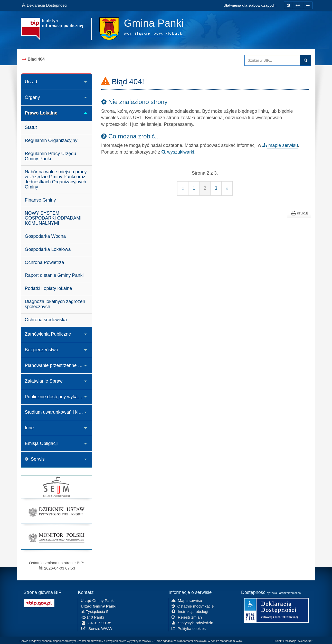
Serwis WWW (96, 628)
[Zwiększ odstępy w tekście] (308, 5)
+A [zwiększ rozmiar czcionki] (298, 5)
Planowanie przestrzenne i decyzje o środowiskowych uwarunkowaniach (59, 365)
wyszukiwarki (178, 152)
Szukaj (306, 60)
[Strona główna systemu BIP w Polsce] (39, 602)
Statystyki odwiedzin (192, 622)
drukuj (299, 213)
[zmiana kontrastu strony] (288, 5)
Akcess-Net (305, 641)
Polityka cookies (189, 628)
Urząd (31, 82)
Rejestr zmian (187, 617)
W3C (239, 641)
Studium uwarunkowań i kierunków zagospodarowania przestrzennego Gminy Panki (59, 412)
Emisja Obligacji (41, 443)
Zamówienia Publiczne (48, 334)
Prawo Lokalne (41, 113)
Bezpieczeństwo (42, 350)
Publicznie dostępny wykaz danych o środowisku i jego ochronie (59, 397)
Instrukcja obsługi (190, 611)
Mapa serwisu (187, 600)
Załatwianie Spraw (44, 381)
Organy (32, 97)
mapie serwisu (280, 145)
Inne (29, 428)
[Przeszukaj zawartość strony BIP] (272, 60)
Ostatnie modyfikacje (193, 606)
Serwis (35, 459)
